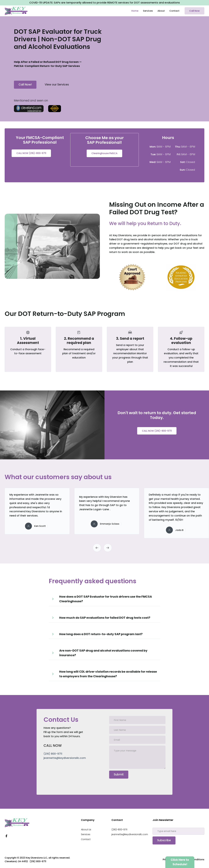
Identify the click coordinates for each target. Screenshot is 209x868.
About (161, 11)
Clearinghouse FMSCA (104, 153)
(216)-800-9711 (119, 830)
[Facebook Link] (6, 836)
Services (148, 11)
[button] (97, 548)
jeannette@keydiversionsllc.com (130, 834)
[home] (16, 11)
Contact (174, 11)
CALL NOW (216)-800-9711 (31, 153)
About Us (86, 830)
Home (135, 11)
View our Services (57, 85)
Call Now (194, 11)
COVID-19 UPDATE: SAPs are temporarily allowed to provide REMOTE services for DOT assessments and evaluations (105, 3)
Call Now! (25, 85)
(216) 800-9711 (53, 754)
